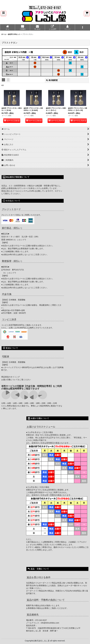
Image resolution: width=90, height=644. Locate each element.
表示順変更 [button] (52, 80)
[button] (3, 14)
